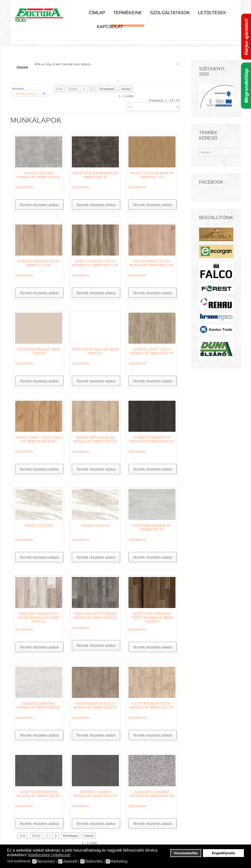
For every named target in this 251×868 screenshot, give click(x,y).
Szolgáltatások (170, 13)
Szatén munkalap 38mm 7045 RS (39, 351)
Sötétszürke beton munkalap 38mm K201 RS (39, 794)
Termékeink (128, 13)
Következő (107, 89)
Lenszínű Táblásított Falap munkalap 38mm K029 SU (39, 618)
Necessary (46, 861)
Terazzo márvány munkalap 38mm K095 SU (39, 705)
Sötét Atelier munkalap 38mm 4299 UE (95, 175)
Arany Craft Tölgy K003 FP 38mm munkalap (39, 439)
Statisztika (94, 861)
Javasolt (70, 861)
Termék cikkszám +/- (28, 94)
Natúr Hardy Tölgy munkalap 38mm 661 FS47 (152, 263)
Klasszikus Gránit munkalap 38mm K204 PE (152, 794)
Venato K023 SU (95, 526)
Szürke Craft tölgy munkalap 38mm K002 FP (152, 351)
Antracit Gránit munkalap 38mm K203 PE (95, 794)
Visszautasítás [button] (186, 853)
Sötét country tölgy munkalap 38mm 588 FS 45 (95, 263)
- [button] (74, 855)
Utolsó (126, 89)
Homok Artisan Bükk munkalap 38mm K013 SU (95, 439)
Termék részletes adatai (39, 205)
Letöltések (212, 13)
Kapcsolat (110, 27)
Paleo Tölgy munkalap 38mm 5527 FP (152, 175)
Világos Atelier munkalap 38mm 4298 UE (39, 175)
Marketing (119, 861)
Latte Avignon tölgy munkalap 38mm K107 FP (152, 705)
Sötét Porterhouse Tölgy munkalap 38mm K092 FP (152, 618)
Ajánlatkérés (24, 187)
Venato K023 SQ (39, 526)
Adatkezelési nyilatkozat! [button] (49, 855)
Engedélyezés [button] (223, 853)
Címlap (97, 13)
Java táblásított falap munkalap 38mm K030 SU (95, 616)
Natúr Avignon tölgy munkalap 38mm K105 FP (95, 705)
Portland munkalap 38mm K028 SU (152, 528)
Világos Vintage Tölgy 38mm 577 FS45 (39, 263)
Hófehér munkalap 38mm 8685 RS (95, 351)
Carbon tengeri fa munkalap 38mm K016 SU (152, 439)
